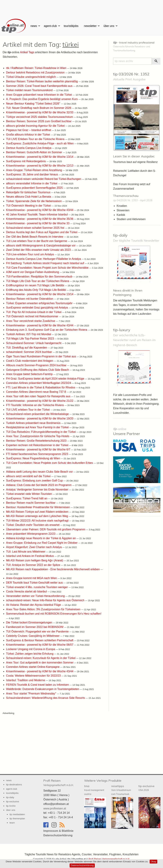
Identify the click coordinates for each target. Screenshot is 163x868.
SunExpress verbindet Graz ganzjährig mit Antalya (37, 308)
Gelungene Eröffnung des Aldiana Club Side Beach (38, 370)
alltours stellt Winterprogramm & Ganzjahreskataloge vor (41, 246)
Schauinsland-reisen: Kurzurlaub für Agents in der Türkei (41, 658)
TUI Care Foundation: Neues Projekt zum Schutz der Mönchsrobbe (48, 268)
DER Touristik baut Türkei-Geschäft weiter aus (35, 583)
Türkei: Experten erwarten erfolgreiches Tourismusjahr (40, 303)
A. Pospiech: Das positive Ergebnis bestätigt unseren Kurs (42, 99)
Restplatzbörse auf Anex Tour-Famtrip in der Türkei (38, 427)
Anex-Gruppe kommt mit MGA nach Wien (32, 578)
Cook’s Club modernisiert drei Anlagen (30, 361)
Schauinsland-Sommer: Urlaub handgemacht (34, 343)
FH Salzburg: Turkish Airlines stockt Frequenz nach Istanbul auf (45, 263)
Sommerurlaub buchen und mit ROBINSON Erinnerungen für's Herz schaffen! (54, 614)
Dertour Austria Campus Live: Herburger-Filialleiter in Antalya (44, 259)
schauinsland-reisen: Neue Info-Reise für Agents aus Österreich (46, 600)
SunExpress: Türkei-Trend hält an (27, 498)
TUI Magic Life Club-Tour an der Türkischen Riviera (38, 281)
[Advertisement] (82, 8)
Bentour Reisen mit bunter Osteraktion (30, 299)
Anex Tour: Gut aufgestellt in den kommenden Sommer (40, 663)
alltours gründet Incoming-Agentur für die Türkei (36, 126)
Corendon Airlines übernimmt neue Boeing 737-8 (36, 392)
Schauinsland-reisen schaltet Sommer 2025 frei (36, 228)
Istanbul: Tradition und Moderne (26, 680)
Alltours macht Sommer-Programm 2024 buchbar (37, 365)
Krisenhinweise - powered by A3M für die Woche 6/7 (39, 450)
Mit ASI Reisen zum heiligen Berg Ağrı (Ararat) (35, 560)
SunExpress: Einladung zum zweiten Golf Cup (35, 481)
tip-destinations (14, 785)
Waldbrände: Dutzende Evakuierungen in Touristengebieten (43, 689)
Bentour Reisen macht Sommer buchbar (31, 503)
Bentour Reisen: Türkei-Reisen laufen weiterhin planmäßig (42, 81)
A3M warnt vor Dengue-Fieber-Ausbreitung (33, 272)
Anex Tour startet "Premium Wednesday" (32, 694)
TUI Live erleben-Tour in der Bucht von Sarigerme (37, 241)
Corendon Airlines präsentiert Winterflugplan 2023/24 (39, 383)
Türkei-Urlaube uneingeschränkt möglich (31, 77)
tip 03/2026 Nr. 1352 (131, 74)
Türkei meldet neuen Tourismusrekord (30, 90)
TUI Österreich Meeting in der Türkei (29, 205)
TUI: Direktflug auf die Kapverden (27, 347)
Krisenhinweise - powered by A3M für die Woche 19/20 (40, 418)
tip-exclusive (13, 802)
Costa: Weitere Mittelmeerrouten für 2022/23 (34, 676)
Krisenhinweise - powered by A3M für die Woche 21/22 (40, 401)
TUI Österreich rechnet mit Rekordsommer (33, 316)
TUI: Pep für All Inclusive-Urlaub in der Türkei (34, 312)
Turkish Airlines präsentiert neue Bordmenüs (34, 423)
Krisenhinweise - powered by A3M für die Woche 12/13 (40, 166)
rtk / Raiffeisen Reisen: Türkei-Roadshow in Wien (37, 68)
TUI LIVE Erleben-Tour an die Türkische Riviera (36, 139)
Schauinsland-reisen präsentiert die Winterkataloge (38, 414)
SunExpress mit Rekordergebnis (26, 161)
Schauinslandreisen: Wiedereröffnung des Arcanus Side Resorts (46, 698)
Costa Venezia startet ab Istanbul (27, 591)
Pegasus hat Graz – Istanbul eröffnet (29, 130)
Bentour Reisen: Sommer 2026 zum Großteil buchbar (39, 121)
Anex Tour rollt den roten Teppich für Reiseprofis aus (39, 396)
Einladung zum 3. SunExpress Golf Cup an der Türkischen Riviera (47, 330)
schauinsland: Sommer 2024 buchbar (29, 352)
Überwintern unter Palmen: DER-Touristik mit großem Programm (46, 529)
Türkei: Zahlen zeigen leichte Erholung (30, 654)
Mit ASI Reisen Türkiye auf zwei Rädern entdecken (38, 512)
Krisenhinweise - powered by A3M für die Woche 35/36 (40, 219)
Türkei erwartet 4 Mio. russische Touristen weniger (37, 587)
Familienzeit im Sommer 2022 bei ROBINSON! (35, 627)
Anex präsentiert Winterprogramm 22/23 (31, 534)
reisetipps (121, 790)
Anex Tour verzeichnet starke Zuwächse (31, 321)
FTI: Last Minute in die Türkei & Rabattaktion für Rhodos (41, 387)
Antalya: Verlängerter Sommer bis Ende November (38, 489)
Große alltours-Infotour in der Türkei (28, 135)
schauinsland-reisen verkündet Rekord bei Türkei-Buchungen (44, 179)
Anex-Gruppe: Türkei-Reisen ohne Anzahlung (34, 170)
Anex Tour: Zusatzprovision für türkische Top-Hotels (38, 436)
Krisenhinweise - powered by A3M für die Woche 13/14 (40, 157)
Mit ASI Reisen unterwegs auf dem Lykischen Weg (37, 516)
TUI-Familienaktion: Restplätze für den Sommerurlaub (40, 277)
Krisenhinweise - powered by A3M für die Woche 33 (38, 223)
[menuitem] (14, 26)
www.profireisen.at (55, 808)
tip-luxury (122, 330)
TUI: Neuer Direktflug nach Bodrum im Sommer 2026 (39, 108)
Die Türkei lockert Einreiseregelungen (30, 622)
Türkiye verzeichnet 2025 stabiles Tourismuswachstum (40, 117)
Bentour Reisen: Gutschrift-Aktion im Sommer (34, 152)
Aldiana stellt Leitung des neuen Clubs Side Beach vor (40, 472)
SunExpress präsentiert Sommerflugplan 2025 (35, 188)
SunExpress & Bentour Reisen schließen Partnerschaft (40, 640)
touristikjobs (71, 26)
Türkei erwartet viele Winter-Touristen (29, 494)
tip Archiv (11, 806)
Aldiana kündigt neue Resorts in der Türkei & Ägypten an (41, 538)
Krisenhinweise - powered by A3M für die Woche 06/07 (40, 645)
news (34, 26)
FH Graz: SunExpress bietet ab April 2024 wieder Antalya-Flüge (45, 379)
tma (94, 790)
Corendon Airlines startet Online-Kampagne (33, 667)
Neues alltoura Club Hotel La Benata (29, 197)
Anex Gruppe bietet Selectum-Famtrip (30, 374)
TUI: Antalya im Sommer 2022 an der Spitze (34, 565)
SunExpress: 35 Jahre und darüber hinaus (32, 174)
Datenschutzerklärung (82, 865)
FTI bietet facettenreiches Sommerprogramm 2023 (38, 454)
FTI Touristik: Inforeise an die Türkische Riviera (35, 405)
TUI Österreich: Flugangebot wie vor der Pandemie (38, 631)
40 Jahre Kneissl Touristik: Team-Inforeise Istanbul (37, 214)
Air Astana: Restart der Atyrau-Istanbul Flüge (34, 605)
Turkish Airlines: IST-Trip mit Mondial (29, 334)
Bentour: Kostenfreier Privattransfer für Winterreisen (38, 507)
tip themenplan (17, 819)
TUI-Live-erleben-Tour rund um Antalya (30, 254)
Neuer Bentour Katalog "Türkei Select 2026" (33, 104)
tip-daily (120, 235)
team (12, 823)
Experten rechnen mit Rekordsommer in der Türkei (38, 445)
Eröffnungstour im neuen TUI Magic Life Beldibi (35, 285)
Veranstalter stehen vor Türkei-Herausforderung (36, 596)
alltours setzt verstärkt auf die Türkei (29, 476)
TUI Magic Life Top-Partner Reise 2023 (30, 339)
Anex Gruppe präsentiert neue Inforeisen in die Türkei (39, 95)
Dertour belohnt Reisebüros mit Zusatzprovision (36, 73)
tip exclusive (146, 788)
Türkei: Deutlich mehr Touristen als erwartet (33, 525)
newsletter (90, 26)
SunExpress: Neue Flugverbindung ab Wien (33, 458)
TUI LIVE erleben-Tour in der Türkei (28, 410)
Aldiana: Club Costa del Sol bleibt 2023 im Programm (39, 485)
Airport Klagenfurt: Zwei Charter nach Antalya (34, 547)
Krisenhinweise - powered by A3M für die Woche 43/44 (40, 210)
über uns (109, 26)
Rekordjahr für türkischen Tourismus (29, 192)
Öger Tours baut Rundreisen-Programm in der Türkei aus (41, 356)
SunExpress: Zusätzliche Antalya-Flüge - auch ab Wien (40, 143)
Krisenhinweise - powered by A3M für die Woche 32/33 (40, 112)
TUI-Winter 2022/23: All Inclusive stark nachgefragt (38, 521)
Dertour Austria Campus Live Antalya (29, 148)
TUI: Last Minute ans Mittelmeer (26, 552)
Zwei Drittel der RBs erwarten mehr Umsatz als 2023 (39, 250)
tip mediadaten (17, 814)
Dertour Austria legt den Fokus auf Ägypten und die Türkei (42, 232)
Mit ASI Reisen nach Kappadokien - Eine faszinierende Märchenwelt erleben (53, 569)
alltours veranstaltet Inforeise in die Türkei (32, 183)
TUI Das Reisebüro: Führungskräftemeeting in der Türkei (41, 432)
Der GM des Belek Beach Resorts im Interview (35, 237)
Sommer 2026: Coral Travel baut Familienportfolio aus (40, 86)
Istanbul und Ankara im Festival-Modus (30, 556)
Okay (153, 862)
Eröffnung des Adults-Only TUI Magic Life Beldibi (36, 290)
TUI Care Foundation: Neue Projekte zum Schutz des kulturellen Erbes (50, 463)
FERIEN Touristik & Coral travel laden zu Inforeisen (38, 685)
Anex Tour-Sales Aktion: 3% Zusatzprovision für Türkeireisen (44, 609)
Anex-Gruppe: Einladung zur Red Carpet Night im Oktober (42, 543)
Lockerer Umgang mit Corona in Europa (31, 649)
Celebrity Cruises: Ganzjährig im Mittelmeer (33, 636)
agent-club (50, 26)
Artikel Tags (27, 52)
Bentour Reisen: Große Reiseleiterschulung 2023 (37, 441)
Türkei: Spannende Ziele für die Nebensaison (34, 201)
